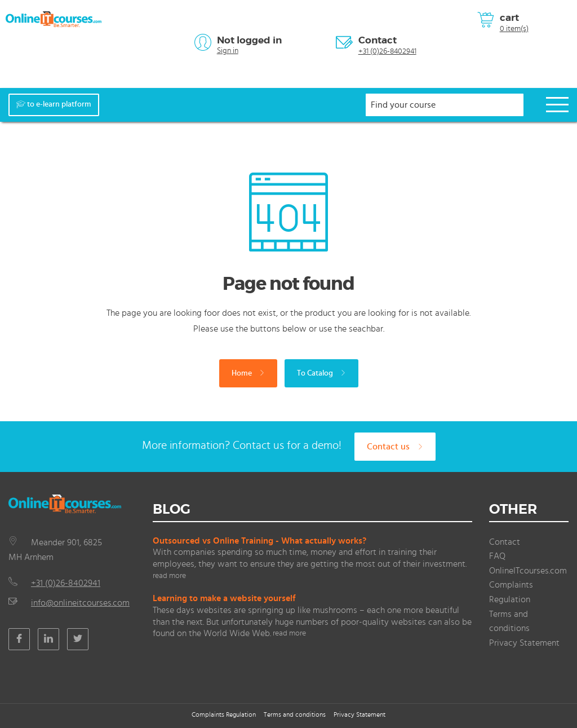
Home (248, 373)
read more (169, 576)
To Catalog (321, 373)
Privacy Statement (524, 643)
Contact (378, 40)
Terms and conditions (295, 714)
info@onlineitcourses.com (80, 603)
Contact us (395, 447)
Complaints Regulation (224, 714)
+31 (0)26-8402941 (387, 51)
